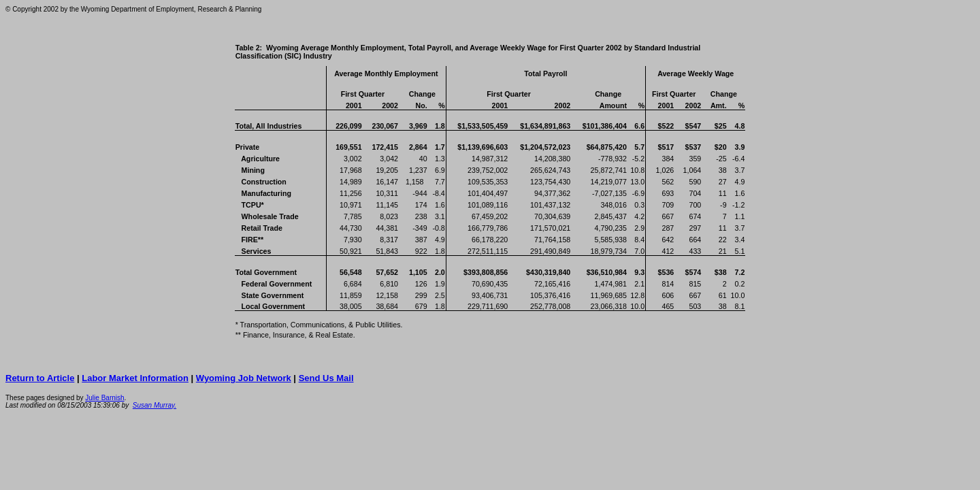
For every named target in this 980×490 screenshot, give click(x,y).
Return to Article (40, 378)
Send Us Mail (326, 378)
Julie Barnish (104, 398)
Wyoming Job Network (244, 378)
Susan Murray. (154, 405)
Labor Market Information (135, 378)
